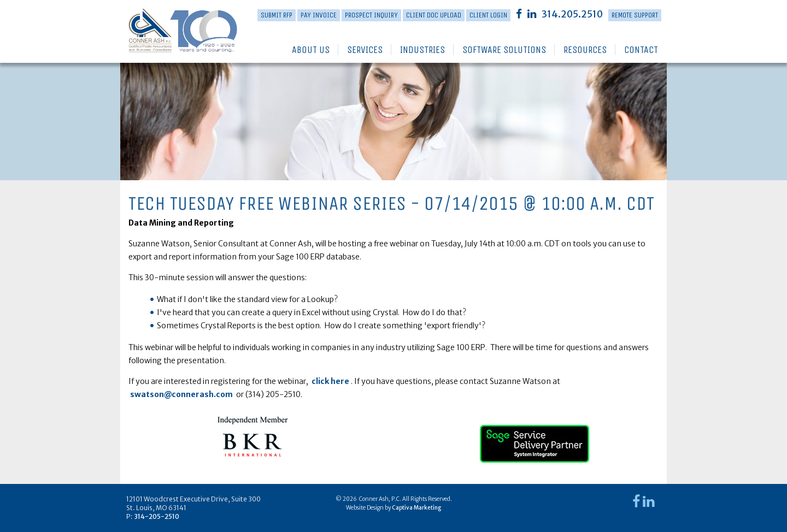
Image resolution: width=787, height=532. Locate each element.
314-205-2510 (157, 516)
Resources (585, 50)
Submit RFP (277, 15)
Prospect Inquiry (371, 15)
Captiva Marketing (416, 508)
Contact (641, 50)
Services (365, 50)
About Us (311, 50)
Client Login (488, 15)
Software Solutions (504, 50)
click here (330, 381)
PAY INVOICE (319, 15)
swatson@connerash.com (181, 394)
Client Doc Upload (434, 15)
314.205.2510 (572, 14)
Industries (422, 50)
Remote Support (635, 15)
